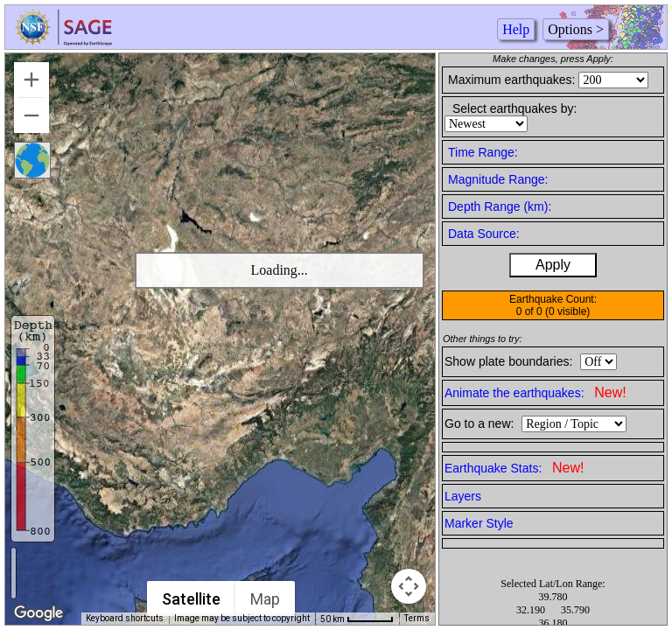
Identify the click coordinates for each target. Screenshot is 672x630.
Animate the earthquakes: (535, 392)
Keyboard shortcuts (125, 618)
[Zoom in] (31, 80)
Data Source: (484, 234)
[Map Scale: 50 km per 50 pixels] (357, 619)
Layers (463, 496)
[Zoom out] (31, 115)
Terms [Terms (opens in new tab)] (417, 618)
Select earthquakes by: (514, 108)
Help (516, 29)
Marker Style (479, 523)
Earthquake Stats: (514, 468)
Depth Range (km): (500, 206)
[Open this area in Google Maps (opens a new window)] (38, 613)
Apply (553, 265)
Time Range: (483, 152)
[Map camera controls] (409, 586)
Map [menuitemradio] (265, 599)
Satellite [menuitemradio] (191, 599)
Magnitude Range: (498, 179)
